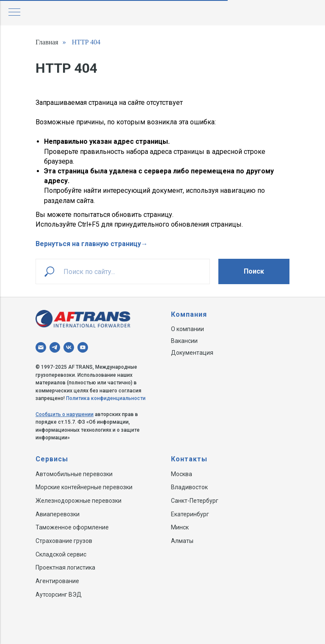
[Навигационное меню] (14, 13)
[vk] (69, 347)
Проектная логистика (65, 567)
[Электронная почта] (41, 347)
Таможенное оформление (72, 527)
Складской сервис (61, 554)
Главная (47, 42)
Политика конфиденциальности (106, 398)
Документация (192, 353)
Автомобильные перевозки (74, 474)
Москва (182, 474)
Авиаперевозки (58, 514)
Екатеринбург (190, 514)
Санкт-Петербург (195, 501)
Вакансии (184, 341)
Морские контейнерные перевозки (84, 487)
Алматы (182, 541)
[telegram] (55, 347)
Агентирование (57, 581)
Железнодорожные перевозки (78, 501)
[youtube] (83, 347)
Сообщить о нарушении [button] (65, 414)
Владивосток (189, 487)
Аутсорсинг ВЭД (59, 595)
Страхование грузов (64, 541)
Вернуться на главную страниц (87, 244)
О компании (187, 329)
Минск (180, 527)
